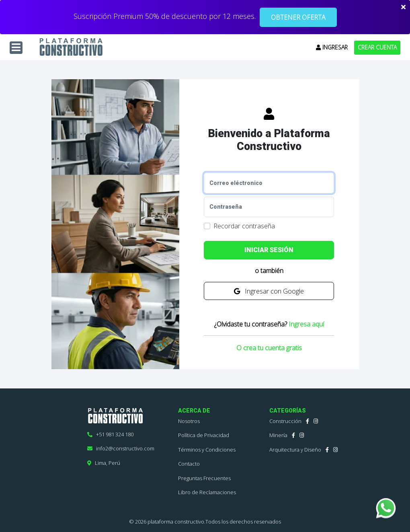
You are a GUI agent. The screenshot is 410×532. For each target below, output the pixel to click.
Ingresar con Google (269, 291)
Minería (278, 435)
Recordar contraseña (244, 226)
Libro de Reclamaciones (207, 492)
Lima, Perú (104, 463)
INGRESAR (332, 47)
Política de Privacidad (204, 435)
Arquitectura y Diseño (295, 450)
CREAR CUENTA (377, 47)
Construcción (285, 421)
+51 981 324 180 (110, 434)
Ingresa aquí (306, 324)
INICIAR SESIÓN (269, 250)
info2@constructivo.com (121, 448)
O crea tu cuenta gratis (269, 348)
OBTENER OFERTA (298, 17)
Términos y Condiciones (207, 450)
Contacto (189, 464)
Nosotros (189, 421)
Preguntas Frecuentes (204, 478)
